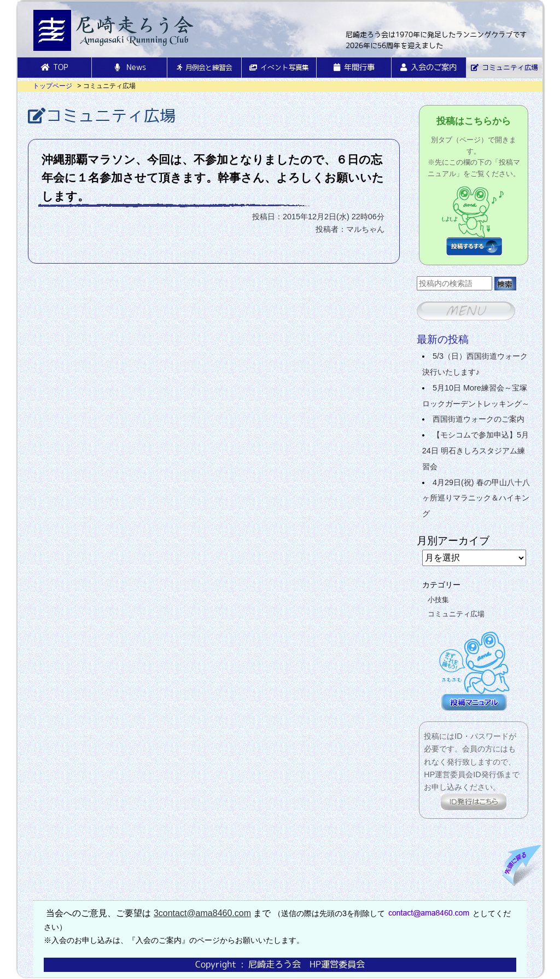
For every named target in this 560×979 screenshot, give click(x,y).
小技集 (438, 600)
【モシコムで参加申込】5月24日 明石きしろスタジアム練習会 (476, 451)
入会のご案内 (428, 67)
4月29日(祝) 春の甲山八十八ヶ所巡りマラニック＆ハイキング (476, 498)
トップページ (52, 86)
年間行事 (354, 67)
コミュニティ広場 (504, 68)
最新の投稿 (443, 339)
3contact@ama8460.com (202, 913)
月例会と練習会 (204, 68)
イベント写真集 (279, 68)
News (129, 67)
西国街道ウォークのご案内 (479, 419)
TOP (54, 67)
